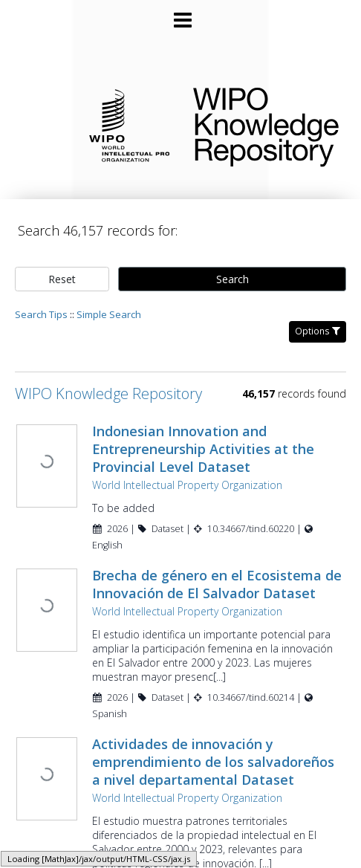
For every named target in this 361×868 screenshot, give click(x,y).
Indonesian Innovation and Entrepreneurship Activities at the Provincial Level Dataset (202, 435)
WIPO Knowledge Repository (265, 124)
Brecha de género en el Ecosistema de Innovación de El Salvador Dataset (215, 569)
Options (318, 317)
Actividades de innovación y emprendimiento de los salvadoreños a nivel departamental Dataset (212, 747)
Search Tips (41, 300)
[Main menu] (180, 14)
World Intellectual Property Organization (186, 471)
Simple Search (109, 300)
